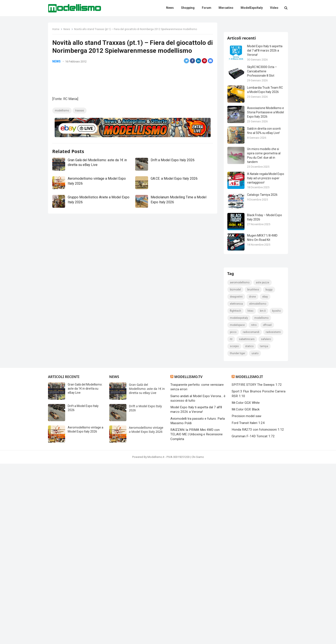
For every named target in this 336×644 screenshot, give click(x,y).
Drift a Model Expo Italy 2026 (173, 181)
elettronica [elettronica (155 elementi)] (237, 483)
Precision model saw (246, 596)
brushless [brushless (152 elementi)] (254, 469)
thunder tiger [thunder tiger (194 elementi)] (253, 533)
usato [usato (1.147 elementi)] (270, 533)
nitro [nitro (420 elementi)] (275, 505)
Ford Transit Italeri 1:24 (248, 603)
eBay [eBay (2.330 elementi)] (266, 476)
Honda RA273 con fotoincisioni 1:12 (258, 610)
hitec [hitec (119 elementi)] (251, 491)
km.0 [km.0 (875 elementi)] (263, 491)
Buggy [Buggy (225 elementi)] (270, 469)
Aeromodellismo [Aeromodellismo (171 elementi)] (240, 462)
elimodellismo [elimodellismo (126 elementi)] (258, 483)
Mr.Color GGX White (246, 583)
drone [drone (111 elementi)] (253, 476)
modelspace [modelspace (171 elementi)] (259, 505)
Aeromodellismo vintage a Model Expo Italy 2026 (146, 610)
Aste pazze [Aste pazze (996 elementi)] (263, 462)
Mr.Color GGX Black (246, 590)
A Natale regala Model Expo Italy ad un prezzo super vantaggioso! (263, 229)
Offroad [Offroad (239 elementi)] (235, 512)
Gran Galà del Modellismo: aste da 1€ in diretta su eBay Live (85, 569)
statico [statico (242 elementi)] (266, 526)
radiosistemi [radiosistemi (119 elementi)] (238, 519)
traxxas (81, 131)
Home (57, 30)
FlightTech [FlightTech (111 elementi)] (236, 491)
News (68, 30)
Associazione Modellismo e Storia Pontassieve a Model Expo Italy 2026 (265, 164)
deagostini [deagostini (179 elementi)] (237, 476)
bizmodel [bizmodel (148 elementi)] (236, 469)
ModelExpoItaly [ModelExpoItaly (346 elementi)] (255, 498)
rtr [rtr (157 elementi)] (253, 519)
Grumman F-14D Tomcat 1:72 (253, 617)
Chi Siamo (198, 637)
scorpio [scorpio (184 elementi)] (251, 526)
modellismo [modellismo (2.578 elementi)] (238, 505)
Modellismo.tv (188, 557)
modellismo (63, 131)
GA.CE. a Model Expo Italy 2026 (174, 199)
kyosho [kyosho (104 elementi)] (235, 498)
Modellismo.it (249, 557)
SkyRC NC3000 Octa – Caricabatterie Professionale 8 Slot (263, 122)
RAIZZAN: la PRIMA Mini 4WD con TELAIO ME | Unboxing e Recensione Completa (196, 615)
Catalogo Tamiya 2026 (263, 246)
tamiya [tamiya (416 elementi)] (235, 533)
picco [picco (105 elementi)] (249, 512)
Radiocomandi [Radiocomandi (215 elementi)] (267, 512)
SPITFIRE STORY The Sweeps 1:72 (257, 565)
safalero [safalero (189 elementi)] (235, 526)
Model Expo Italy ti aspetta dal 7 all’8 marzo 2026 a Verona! (265, 102)
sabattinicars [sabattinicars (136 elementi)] (269, 519)
